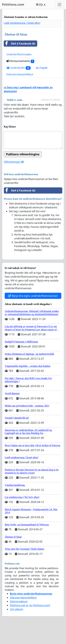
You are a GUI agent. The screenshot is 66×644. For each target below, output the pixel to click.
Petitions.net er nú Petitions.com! (30, 605)
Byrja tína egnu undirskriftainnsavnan (33, 296)
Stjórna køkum (19, 601)
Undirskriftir (19, 68)
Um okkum (16, 609)
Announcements (20, 61)
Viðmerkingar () (14, 162)
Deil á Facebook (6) (19, 44)
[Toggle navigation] (60, 5)
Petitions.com (13, 4)
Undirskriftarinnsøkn (19, 54)
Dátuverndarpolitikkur (20, 74)
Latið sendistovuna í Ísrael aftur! (22, 23)
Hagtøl (42, 68)
